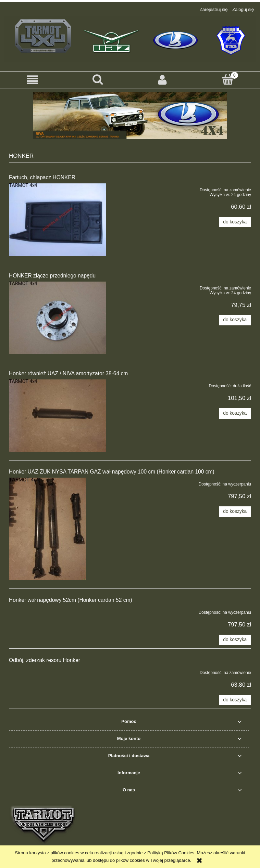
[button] (33, 80)
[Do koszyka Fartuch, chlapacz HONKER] (235, 222)
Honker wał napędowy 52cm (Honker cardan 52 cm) (71, 600)
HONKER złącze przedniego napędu (52, 276)
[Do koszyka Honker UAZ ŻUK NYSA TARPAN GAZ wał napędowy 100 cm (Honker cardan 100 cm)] (235, 511)
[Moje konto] (163, 80)
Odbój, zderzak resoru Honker (45, 660)
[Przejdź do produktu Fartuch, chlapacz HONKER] (57, 220)
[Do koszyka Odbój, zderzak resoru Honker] (235, 700)
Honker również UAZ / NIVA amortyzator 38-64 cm (68, 373)
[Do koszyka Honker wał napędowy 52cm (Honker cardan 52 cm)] (235, 640)
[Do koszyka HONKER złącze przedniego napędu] (235, 320)
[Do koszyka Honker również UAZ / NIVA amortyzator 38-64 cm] (235, 413)
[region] (130, 115)
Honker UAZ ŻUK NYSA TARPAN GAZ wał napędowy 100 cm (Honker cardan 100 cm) (112, 472)
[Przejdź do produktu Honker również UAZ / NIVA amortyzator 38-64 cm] (57, 416)
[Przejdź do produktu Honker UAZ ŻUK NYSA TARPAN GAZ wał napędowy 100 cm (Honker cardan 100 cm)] (57, 529)
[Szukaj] (98, 79)
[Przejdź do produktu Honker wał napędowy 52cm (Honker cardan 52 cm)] (57, 611)
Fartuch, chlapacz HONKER (42, 177)
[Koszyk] (227, 79)
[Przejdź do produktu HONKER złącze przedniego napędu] (57, 318)
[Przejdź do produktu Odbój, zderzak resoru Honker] (57, 671)
